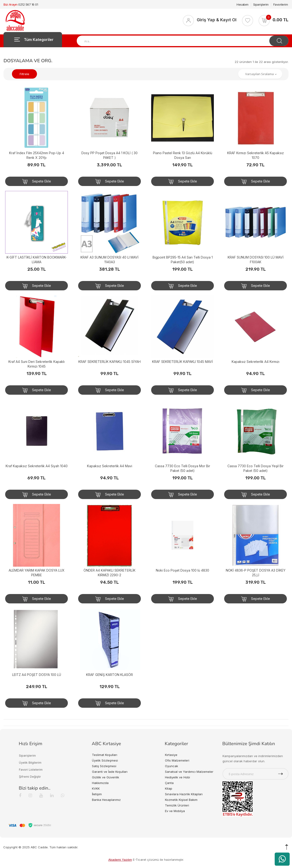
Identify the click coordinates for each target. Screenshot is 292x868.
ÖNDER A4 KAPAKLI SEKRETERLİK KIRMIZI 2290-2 (109, 573)
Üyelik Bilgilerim (30, 762)
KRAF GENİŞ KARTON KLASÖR (109, 675)
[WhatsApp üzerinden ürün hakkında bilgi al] (282, 859)
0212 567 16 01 (28, 4)
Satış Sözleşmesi (104, 766)
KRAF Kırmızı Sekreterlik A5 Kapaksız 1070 (255, 155)
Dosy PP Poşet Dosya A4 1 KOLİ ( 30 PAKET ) (109, 155)
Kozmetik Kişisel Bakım (181, 800)
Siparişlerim (261, 4)
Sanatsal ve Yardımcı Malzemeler (189, 772)
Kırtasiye (171, 755)
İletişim (97, 794)
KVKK (96, 788)
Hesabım (243, 4)
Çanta (169, 783)
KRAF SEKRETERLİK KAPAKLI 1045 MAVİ (182, 362)
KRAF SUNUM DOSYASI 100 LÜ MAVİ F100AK (256, 260)
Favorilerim (281, 4)
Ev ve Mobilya (175, 811)
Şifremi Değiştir (30, 777)
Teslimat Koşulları (105, 755)
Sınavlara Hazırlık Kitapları (184, 794)
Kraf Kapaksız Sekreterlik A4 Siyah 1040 (37, 466)
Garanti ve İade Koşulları (110, 772)
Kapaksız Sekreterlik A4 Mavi (110, 466)
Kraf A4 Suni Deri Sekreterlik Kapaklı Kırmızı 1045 (36, 364)
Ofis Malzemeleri (177, 760)
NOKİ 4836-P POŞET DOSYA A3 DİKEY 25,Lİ (256, 573)
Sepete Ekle (37, 182)
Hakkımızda (100, 783)
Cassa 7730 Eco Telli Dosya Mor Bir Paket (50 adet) (182, 468)
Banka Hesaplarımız (106, 800)
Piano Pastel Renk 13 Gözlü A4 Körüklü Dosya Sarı (183, 155)
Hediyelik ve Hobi (177, 777)
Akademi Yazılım (120, 860)
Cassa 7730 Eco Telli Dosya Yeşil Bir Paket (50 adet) (255, 468)
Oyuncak (172, 766)
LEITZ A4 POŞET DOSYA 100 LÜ (37, 675)
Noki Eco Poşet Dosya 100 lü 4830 (182, 570)
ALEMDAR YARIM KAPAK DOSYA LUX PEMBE (37, 573)
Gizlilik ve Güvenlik (106, 777)
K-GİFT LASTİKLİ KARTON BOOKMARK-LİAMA (37, 260)
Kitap (169, 788)
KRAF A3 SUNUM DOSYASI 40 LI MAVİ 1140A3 (109, 260)
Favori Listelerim (31, 770)
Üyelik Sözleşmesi (105, 760)
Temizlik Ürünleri (177, 805)
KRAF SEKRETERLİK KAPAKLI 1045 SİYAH (109, 362)
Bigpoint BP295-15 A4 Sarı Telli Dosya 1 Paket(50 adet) (183, 260)
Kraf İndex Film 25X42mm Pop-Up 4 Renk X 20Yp (37, 155)
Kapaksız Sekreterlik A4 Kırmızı (255, 362)
